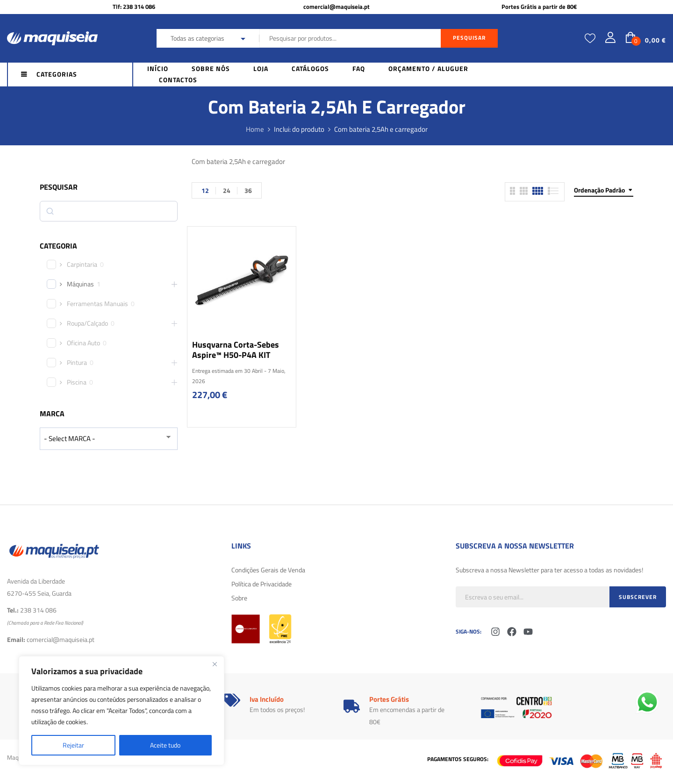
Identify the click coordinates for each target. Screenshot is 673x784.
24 (227, 190)
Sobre (239, 598)
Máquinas (80, 284)
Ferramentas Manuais (97, 304)
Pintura (77, 363)
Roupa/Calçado (87, 323)
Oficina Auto (83, 343)
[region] (122, 711)
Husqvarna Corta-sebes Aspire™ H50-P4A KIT (236, 350)
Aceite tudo (165, 745)
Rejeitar (73, 745)
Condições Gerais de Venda (268, 570)
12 (205, 190)
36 (248, 190)
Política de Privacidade (261, 584)
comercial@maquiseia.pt (336, 7)
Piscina (77, 382)
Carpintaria (82, 264)
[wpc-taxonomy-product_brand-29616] (109, 438)
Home (255, 129)
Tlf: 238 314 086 (134, 7)
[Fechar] (215, 664)
